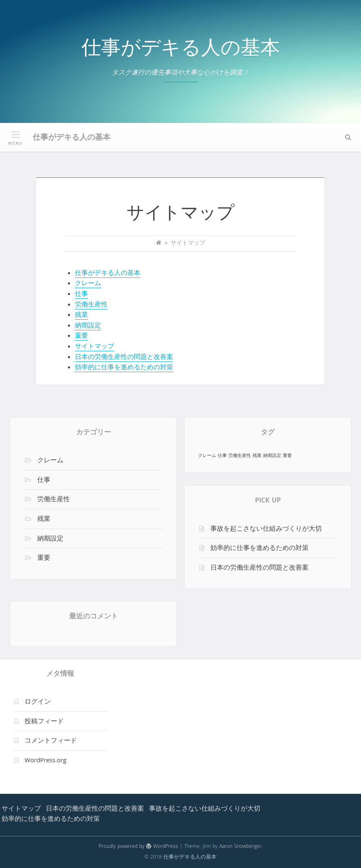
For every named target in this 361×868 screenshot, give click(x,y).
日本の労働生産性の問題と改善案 (124, 358)
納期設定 (88, 326)
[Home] (159, 244)
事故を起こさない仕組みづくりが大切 (266, 529)
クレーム (88, 284)
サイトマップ (95, 347)
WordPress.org (45, 761)
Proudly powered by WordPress (138, 847)
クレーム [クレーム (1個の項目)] (207, 456)
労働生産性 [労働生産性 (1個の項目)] (240, 456)
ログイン (38, 702)
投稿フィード (44, 722)
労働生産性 (91, 305)
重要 (81, 336)
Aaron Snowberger (240, 847)
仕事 (81, 295)
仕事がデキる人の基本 (181, 50)
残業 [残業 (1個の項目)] (257, 456)
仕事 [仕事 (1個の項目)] (222, 456)
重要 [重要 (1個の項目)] (287, 456)
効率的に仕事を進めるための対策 (124, 368)
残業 (81, 316)
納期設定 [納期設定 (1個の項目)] (272, 456)
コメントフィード (51, 741)
